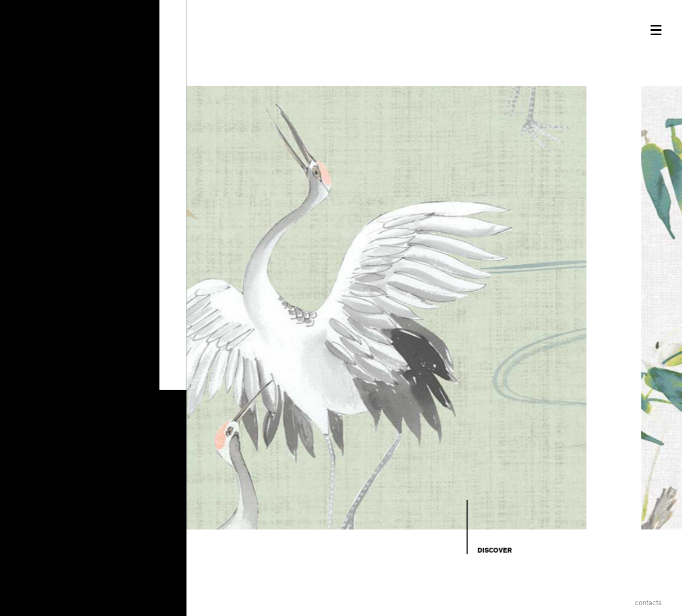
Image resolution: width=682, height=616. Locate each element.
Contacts (648, 603)
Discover (494, 551)
